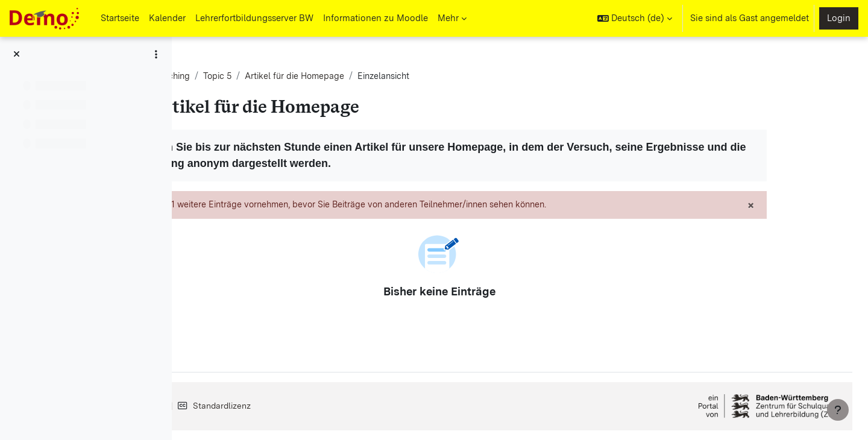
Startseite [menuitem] (120, 18)
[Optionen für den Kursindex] (156, 54)
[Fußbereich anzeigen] (838, 410)
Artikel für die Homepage (451, 77)
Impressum (234, 406)
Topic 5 (370, 77)
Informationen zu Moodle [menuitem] (376, 18)
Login (839, 18)
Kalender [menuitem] (167, 18)
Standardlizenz (391, 406)
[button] (635, 18)
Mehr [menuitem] (448, 18)
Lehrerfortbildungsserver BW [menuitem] (254, 18)
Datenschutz (307, 406)
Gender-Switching (304, 77)
